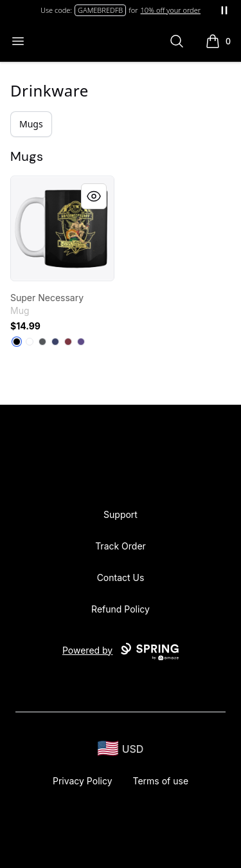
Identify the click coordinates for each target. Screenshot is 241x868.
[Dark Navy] (55, 342)
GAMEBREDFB (100, 10)
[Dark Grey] (42, 342)
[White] (30, 342)
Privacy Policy (83, 781)
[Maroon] (68, 342)
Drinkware (49, 90)
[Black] (17, 342)
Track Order (121, 546)
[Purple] (81, 342)
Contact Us (121, 577)
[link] (62, 228)
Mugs (31, 124)
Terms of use (161, 781)
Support (121, 514)
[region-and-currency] (121, 749)
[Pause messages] (224, 10)
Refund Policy (121, 609)
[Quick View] (94, 196)
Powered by (121, 652)
